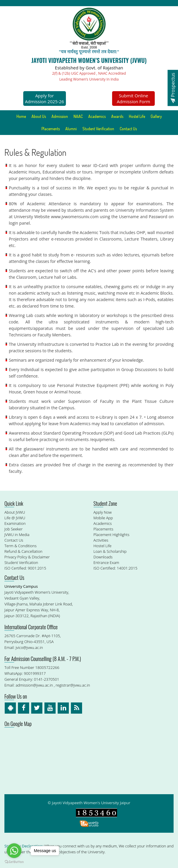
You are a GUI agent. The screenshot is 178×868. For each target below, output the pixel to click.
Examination (15, 523)
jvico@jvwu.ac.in (29, 647)
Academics (97, 116)
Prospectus (173, 88)
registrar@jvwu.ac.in (73, 685)
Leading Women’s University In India (89, 79)
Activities (101, 540)
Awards (117, 116)
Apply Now (103, 512)
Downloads (103, 557)
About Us (39, 116)
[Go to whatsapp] (14, 851)
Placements (51, 129)
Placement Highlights (112, 535)
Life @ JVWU (15, 518)
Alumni (71, 129)
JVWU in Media (17, 535)
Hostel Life (137, 116)
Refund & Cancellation (23, 551)
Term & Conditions (20, 546)
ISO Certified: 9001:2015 (25, 568)
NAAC (78, 116)
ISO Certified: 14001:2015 (115, 568)
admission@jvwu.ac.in (34, 685)
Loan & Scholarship (110, 551)
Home (21, 116)
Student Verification (98, 129)
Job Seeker (14, 529)
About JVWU (15, 512)
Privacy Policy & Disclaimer (27, 557)
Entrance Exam (107, 562)
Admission (60, 116)
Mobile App (103, 518)
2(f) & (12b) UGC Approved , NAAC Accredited (89, 73)
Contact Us (128, 129)
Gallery (156, 116)
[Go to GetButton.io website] (14, 862)
